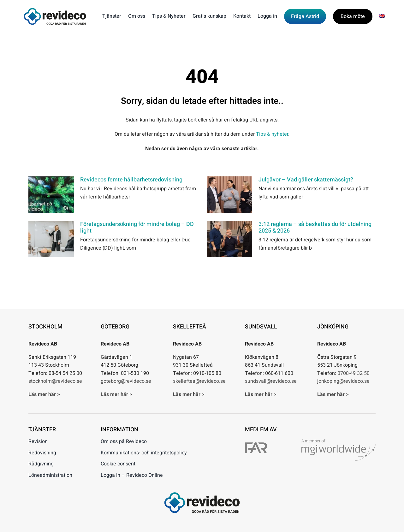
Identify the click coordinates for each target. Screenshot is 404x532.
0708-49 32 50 (353, 373)
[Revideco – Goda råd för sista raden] (55, 10)
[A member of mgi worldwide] (339, 442)
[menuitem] (382, 16)
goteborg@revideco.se (126, 381)
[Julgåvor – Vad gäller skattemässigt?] (229, 195)
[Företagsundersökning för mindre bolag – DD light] (51, 239)
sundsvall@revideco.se (271, 381)
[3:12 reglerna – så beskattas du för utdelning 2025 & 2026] (229, 239)
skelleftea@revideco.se (199, 381)
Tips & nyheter (272, 134)
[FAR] (256, 445)
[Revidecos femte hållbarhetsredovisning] (51, 195)
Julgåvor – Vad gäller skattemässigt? (306, 180)
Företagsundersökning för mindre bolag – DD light (137, 228)
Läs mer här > (44, 394)
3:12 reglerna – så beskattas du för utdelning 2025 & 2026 (315, 228)
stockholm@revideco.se (55, 381)
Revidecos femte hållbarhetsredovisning (131, 180)
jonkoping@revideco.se (343, 381)
